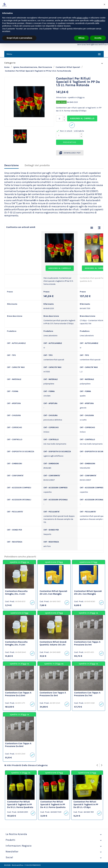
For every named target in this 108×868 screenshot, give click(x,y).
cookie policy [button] (100, 20)
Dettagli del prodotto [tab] (37, 165)
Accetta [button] (98, 38)
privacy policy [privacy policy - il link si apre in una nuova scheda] (82, 18)
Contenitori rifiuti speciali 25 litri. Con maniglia (88, 592)
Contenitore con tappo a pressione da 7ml (87, 694)
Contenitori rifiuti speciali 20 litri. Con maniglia (53, 592)
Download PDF (70, 153)
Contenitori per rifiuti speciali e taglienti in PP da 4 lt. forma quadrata (53, 804)
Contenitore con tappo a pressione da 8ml (18, 745)
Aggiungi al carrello (82, 118)
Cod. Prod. (61, 102)
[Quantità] (59, 119)
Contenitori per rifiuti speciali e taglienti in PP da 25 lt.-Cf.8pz (86, 804)
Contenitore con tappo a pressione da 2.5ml (18, 694)
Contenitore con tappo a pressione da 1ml (87, 643)
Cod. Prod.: (10, 601)
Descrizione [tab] (11, 165)
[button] (104, 4)
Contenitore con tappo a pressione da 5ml (53, 694)
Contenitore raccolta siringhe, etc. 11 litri (16, 643)
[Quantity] (68, 135)
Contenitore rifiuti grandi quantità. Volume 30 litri (53, 643)
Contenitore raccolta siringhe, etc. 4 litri (16, 592)
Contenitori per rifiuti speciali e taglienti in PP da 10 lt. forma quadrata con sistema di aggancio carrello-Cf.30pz (20, 807)
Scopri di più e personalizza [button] (19, 38)
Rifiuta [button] (81, 38)
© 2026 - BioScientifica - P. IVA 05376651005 (22, 865)
